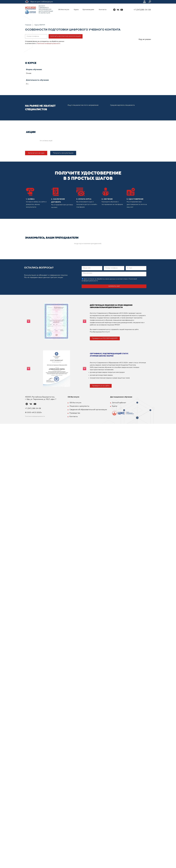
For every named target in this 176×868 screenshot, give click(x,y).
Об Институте (64, 10)
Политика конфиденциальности (35, 416)
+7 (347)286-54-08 (142, 10)
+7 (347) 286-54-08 (33, 408)
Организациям (89, 10)
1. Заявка (30, 199)
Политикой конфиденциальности (48, 43)
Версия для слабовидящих (42, 2)
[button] (36, 153)
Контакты (103, 10)
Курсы (76, 10)
